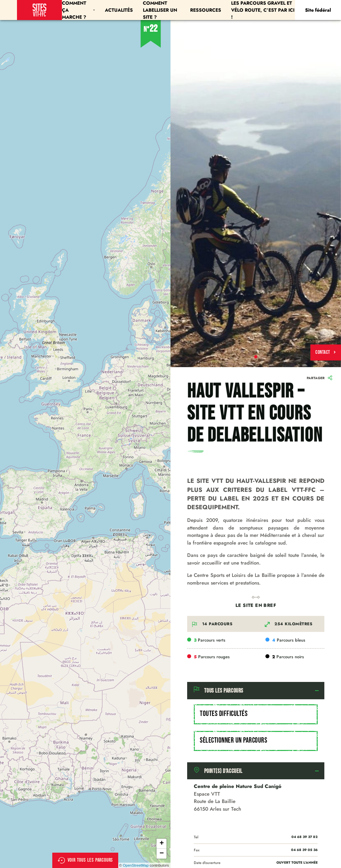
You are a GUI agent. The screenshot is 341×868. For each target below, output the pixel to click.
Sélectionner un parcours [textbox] (233, 740)
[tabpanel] (256, 194)
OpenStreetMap (136, 865)
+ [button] (162, 844)
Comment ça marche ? (78, 10)
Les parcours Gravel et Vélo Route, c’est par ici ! (263, 10)
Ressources (206, 10)
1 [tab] (256, 357)
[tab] (256, 691)
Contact (326, 352)
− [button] (162, 854)
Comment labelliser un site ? (160, 10)
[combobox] (256, 714)
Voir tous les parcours (85, 860)
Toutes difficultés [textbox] (224, 714)
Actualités (119, 10)
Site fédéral (318, 10)
